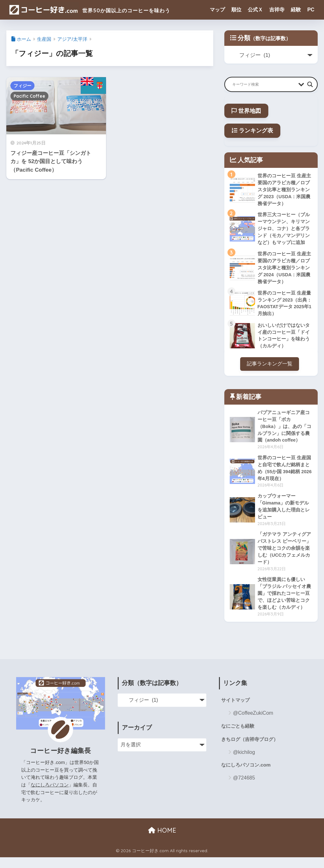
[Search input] (264, 84)
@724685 (244, 790)
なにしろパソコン (50, 796)
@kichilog (244, 764)
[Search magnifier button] (310, 84)
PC (311, 10)
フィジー (22, 86)
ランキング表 (252, 131)
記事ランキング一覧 (269, 369)
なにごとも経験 (239, 737)
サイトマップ (236, 711)
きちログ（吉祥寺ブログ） (252, 751)
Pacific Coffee (29, 96)
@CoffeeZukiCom (253, 724)
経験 (296, 10)
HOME (162, 841)
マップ (217, 10)
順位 (236, 10)
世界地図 (246, 111)
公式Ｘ (255, 10)
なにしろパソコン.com (247, 777)
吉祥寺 (277, 10)
